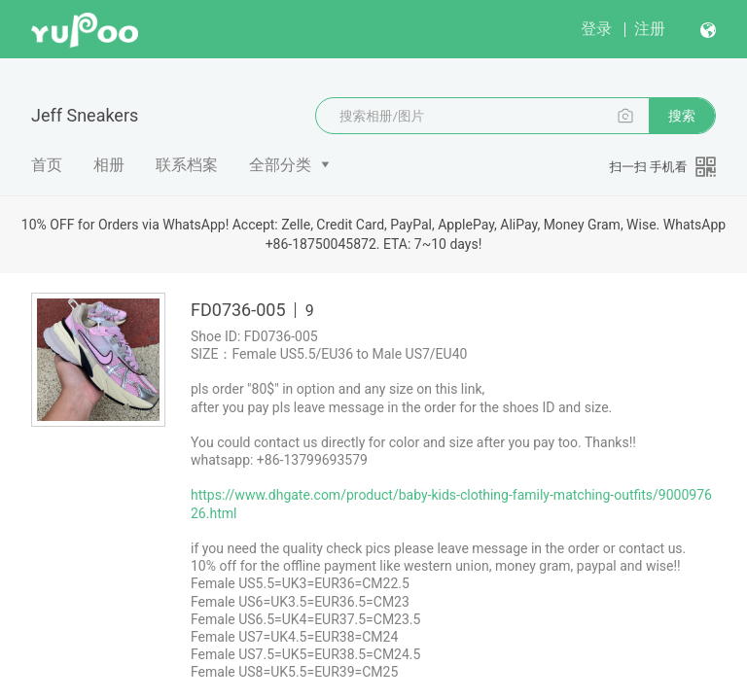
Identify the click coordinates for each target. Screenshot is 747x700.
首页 (47, 165)
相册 (109, 165)
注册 (650, 29)
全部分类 (280, 165)
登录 (596, 29)
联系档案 (187, 165)
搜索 (682, 116)
